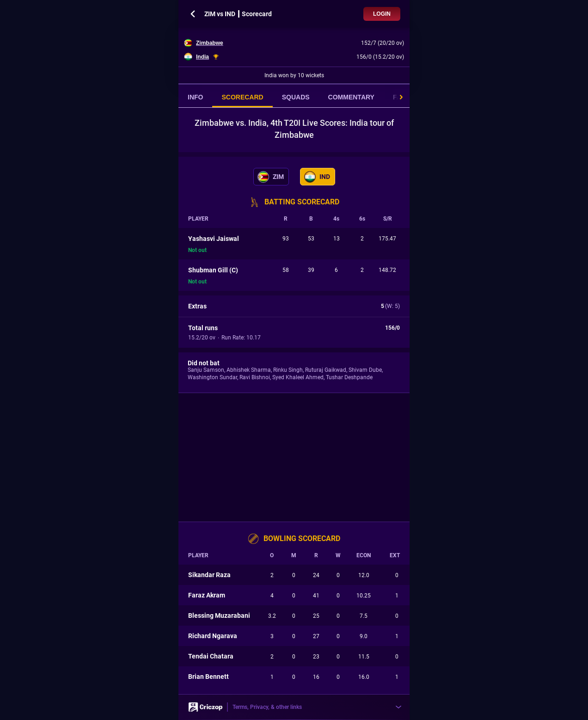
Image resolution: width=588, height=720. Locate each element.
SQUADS (296, 97)
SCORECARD (242, 97)
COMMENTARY (351, 97)
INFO (195, 97)
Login (382, 14)
